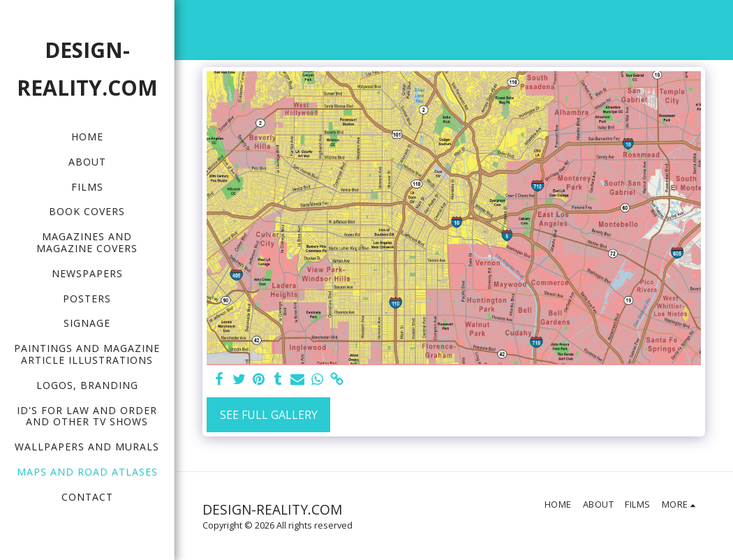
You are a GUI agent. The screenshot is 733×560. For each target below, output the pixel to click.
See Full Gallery (269, 415)
